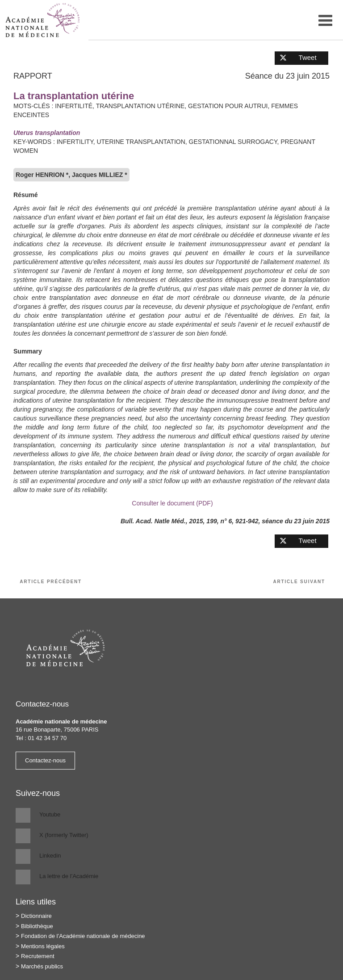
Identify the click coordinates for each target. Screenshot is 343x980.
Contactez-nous (45, 760)
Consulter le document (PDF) (171, 503)
